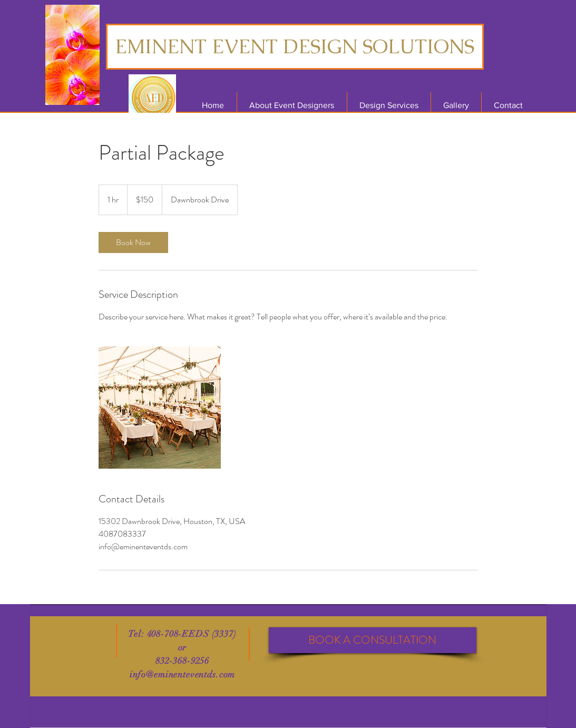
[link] (133, 242)
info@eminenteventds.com (183, 674)
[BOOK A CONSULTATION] (373, 640)
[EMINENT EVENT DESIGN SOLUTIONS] (295, 47)
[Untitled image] (160, 407)
